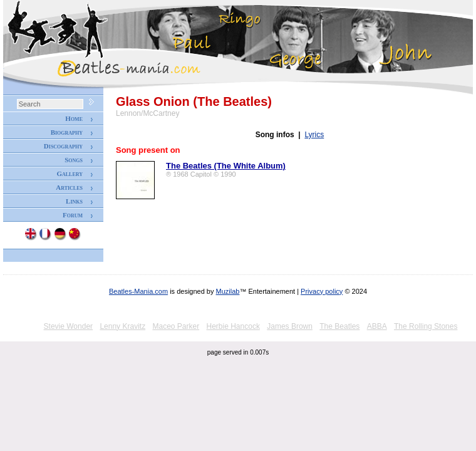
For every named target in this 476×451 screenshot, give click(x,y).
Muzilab (228, 291)
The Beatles (339, 326)
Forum (73, 215)
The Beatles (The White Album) (226, 166)
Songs (74, 160)
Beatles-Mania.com (138, 291)
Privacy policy (322, 291)
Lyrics (314, 135)
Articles (69, 187)
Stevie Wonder (69, 326)
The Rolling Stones (426, 326)
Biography (67, 132)
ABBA (377, 326)
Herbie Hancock (233, 326)
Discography (63, 146)
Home (74, 118)
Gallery (70, 174)
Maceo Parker (176, 326)
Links (74, 201)
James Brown (290, 326)
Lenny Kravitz (122, 326)
